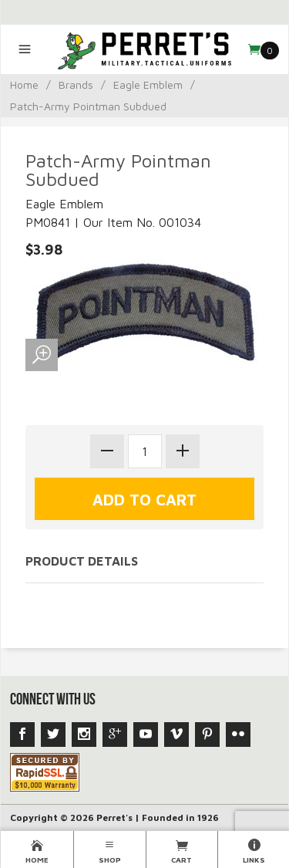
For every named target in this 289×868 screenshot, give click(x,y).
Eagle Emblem (148, 84)
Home (24, 84)
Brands (76, 84)
